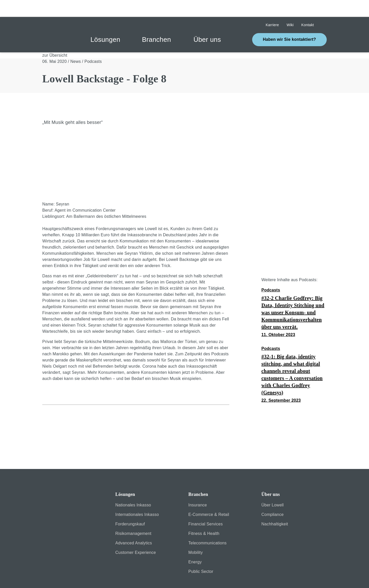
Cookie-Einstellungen (269, 577)
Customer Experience (136, 536)
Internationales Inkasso (137, 498)
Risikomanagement (133, 517)
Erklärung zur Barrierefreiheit (178, 577)
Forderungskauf (130, 507)
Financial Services (206, 507)
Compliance (273, 498)
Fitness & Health (204, 517)
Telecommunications (207, 526)
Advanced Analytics (134, 526)
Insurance (198, 488)
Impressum (86, 577)
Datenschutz (124, 577)
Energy (195, 545)
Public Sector (201, 555)
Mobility (196, 536)
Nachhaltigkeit (275, 507)
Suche (324, 8)
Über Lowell (273, 488)
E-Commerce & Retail (209, 498)
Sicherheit (52, 577)
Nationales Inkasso (133, 488)
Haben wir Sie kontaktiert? (289, 22)
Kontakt (227, 577)
